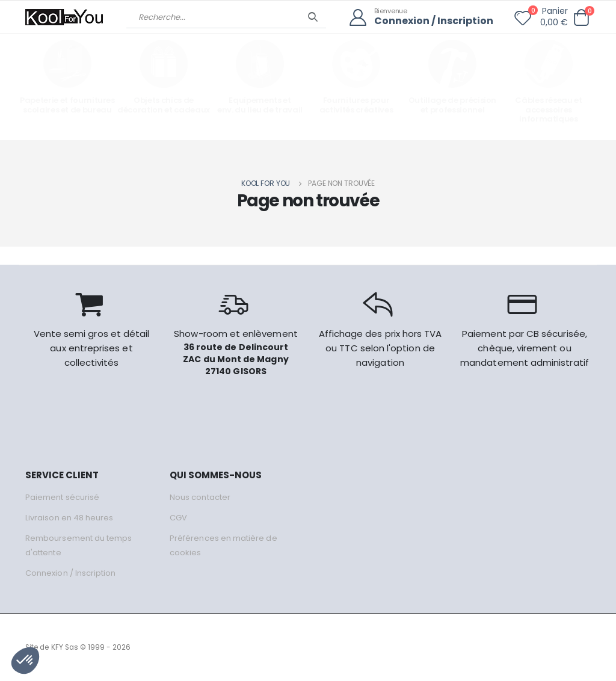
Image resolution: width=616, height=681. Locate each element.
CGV (178, 518)
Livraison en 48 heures (69, 518)
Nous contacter (200, 497)
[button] (581, 18)
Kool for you (266, 183)
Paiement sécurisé (62, 497)
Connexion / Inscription (434, 21)
